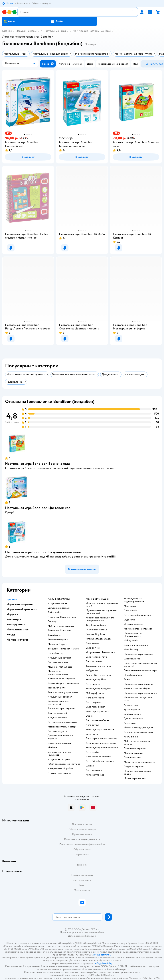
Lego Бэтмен (93, 648)
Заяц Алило (54, 635)
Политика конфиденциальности (82, 839)
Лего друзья (92, 725)
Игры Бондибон (133, 675)
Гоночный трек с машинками (64, 683)
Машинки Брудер (57, 644)
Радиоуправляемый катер (62, 727)
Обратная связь (82, 849)
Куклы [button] (11, 635)
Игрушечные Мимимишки (100, 652)
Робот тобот (54, 612)
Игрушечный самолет (60, 697)
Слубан (90, 766)
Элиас (127, 680)
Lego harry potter (95, 707)
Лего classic (130, 611)
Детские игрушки (57, 731)
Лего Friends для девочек (100, 761)
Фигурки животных (97, 630)
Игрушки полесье (57, 603)
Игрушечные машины (60, 773)
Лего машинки (94, 770)
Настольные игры (55, 31)
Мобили (52, 748)
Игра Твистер (131, 650)
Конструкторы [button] (16, 624)
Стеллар (52, 622)
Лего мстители (94, 661)
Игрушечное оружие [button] (20, 604)
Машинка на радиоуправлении (58, 673)
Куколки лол (131, 705)
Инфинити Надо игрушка (62, 617)
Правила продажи (82, 834)
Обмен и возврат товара (82, 829)
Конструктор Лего (96, 680)
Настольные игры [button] (18, 630)
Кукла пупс (130, 723)
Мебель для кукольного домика (137, 743)
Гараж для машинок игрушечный (58, 703)
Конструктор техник (97, 711)
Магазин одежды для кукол (138, 728)
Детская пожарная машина (62, 722)
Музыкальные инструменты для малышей (101, 612)
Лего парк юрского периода (102, 739)
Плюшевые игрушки (135, 749)
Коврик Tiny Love (96, 634)
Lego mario (92, 734)
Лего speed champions (98, 757)
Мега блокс (130, 606)
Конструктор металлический (102, 748)
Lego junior (130, 620)
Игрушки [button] (12, 614)
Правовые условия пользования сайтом (82, 932)
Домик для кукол (133, 719)
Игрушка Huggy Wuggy (99, 639)
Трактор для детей (58, 713)
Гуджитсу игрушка (58, 640)
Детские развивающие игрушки (60, 737)
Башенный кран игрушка (61, 709)
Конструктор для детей (99, 689)
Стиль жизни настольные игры (140, 671)
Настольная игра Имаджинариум (133, 635)
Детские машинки (58, 662)
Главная (7, 31)
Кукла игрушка (132, 710)
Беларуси (91, 936)
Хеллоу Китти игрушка (98, 675)
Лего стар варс (94, 702)
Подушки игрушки (134, 767)
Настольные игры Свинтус (138, 684)
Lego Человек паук (96, 657)
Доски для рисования (136, 645)
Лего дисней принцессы (137, 615)
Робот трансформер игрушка (64, 764)
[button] (57, 21)
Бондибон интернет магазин (64, 649)
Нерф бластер (55, 653)
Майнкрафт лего (95, 693)
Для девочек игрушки (60, 743)
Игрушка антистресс (59, 759)
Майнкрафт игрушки (97, 599)
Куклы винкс (131, 737)
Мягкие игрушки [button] (17, 640)
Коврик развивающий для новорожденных (100, 619)
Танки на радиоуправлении (63, 692)
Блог (82, 885)
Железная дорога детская (61, 679)
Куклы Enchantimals (59, 599)
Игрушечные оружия (59, 658)
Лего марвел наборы (97, 720)
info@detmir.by (102, 955)
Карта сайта (82, 855)
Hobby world (131, 641)
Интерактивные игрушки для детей (102, 605)
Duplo (89, 716)
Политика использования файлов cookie (82, 844)
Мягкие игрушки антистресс (139, 762)
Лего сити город (95, 698)
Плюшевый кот (132, 758)
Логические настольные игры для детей (140, 665)
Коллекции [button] (14, 619)
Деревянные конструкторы (101, 743)
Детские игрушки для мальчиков (59, 753)
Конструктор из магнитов (100, 729)
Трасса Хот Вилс (57, 688)
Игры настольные (133, 624)
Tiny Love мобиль (96, 625)
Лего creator (93, 752)
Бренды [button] (12, 599)
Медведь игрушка (133, 753)
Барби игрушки (132, 714)
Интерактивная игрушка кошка (137, 772)
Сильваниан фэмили (59, 608)
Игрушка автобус (57, 718)
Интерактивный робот (60, 768)
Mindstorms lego (95, 775)
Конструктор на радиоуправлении (134, 600)
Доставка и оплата (82, 824)
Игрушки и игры (26, 31)
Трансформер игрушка (98, 666)
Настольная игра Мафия (137, 689)
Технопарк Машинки (59, 631)
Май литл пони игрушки (61, 626)
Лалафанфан (93, 643)
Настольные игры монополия (140, 693)
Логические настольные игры (92, 31)
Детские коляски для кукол (139, 732)
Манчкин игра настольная (138, 629)
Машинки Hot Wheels (60, 667)
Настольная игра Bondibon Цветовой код (38, 508)
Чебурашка (92, 671)
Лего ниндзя (93, 684)
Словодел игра (132, 659)
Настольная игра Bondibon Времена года (37, 464)
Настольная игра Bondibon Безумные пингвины (43, 552)
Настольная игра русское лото (138, 699)
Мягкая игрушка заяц (135, 778)
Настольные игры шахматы (139, 654)
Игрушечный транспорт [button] (22, 609)
